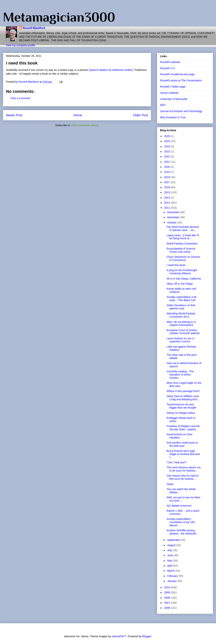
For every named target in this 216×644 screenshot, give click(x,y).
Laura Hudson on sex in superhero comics (181, 340)
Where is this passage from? (183, 391)
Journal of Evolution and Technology (181, 111)
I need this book (176, 265)
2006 (167, 608)
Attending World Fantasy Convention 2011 (181, 315)
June (170, 555)
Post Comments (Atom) (85, 125)
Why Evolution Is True (173, 117)
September (174, 540)
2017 (167, 182)
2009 (167, 592)
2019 (167, 172)
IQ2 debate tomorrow (179, 506)
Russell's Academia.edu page (177, 74)
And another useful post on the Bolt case (182, 444)
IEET (163, 105)
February (173, 576)
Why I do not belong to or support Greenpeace (181, 323)
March (171, 571)
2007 (167, 603)
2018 (167, 177)
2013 (167, 198)
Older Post (141, 115)
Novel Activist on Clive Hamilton (180, 436)
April (170, 566)
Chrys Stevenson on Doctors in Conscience (183, 258)
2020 (167, 167)
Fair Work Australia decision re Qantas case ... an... (183, 228)
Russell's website (170, 62)
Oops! (170, 484)
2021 (167, 162)
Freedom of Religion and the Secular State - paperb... (183, 428)
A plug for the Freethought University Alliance (182, 272)
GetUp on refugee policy (181, 413)
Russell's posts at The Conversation (181, 80)
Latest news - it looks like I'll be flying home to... (183, 237)
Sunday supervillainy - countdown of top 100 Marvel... (181, 522)
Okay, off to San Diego (180, 284)
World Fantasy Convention (182, 244)
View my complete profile (20, 45)
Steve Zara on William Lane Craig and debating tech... (183, 398)
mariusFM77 (119, 636)
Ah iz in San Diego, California (184, 279)
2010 (167, 587)
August (172, 545)
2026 (167, 136)
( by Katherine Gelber (110, 70)
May (170, 561)
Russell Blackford (34, 28)
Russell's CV (167, 68)
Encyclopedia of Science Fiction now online (181, 250)
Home (78, 115)
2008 (167, 598)
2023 (167, 151)
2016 (167, 187)
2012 (167, 203)
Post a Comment (20, 98)
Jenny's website (169, 93)
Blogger (147, 636)
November (174, 217)
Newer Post (14, 115)
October (172, 223)
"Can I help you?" (177, 462)
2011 (167, 208)
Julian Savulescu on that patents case (181, 307)
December (174, 212)
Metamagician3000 (59, 17)
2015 (167, 192)
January (172, 581)
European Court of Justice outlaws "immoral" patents (183, 332)
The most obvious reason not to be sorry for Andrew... (184, 469)
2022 (167, 157)
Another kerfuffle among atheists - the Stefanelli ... (183, 532)
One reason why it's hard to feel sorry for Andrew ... (183, 477)
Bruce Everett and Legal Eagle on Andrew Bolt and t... (183, 454)
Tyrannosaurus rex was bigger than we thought (181, 406)
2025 (167, 141)
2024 (167, 146)
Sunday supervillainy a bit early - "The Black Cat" (182, 299)
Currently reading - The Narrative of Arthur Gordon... (180, 375)
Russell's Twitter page (173, 87)
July (170, 550)
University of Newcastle (174, 99)
